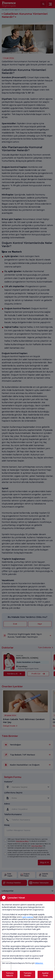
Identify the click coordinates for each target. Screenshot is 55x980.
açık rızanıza (28, 917)
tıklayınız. (39, 963)
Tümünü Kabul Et (10, 974)
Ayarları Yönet (45, 974)
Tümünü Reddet (27, 974)
